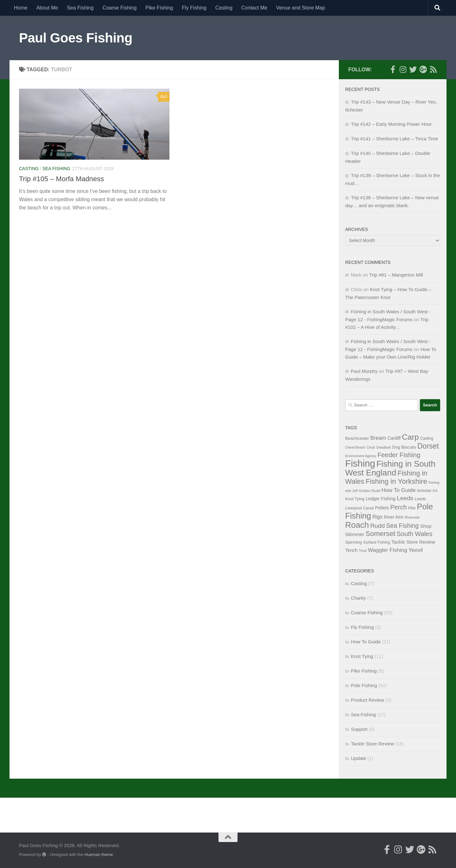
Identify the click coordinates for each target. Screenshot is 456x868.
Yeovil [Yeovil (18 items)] (416, 550)
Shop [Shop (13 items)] (426, 526)
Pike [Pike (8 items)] (412, 508)
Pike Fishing (159, 8)
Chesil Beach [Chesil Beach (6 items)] (355, 447)
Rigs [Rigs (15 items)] (377, 517)
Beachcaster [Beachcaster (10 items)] (357, 438)
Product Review (367, 700)
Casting (224, 8)
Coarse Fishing (120, 8)
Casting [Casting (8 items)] (427, 438)
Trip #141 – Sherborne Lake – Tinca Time (394, 139)
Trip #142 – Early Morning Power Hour (391, 124)
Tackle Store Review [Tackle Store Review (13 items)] (413, 542)
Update (358, 758)
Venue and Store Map (301, 8)
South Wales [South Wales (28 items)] (415, 534)
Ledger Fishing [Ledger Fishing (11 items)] (381, 499)
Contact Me (254, 8)
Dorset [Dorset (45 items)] (428, 446)
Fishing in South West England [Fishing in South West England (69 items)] (390, 468)
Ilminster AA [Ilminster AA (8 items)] (427, 491)
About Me (47, 8)
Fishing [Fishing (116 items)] (360, 463)
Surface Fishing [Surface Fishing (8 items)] (377, 542)
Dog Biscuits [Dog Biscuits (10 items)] (404, 447)
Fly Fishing (194, 8)
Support (359, 729)
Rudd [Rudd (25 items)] (377, 526)
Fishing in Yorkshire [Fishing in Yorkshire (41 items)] (396, 481)
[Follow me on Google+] (423, 69)
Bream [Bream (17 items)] (378, 438)
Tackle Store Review (372, 744)
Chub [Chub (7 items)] (371, 447)
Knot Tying (362, 656)
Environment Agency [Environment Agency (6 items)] (361, 456)
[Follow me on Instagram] (403, 69)
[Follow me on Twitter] (413, 69)
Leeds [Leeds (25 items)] (405, 498)
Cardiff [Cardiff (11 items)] (394, 438)
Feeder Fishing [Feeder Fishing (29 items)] (399, 455)
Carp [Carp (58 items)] (410, 437)
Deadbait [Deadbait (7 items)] (383, 447)
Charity (358, 598)
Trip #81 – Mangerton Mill (396, 275)
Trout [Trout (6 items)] (363, 551)
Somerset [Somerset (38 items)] (380, 534)
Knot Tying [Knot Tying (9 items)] (355, 499)
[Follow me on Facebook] (393, 69)
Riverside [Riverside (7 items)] (412, 517)
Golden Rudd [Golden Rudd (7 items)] (369, 491)
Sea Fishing (80, 8)
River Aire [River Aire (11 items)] (393, 517)
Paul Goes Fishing (76, 38)
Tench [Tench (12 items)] (351, 550)
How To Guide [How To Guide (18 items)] (399, 490)
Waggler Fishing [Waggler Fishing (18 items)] (388, 550)
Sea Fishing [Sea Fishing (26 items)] (402, 526)
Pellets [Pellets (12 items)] (382, 508)
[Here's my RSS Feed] (433, 69)
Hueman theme (99, 855)
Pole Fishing (364, 685)
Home (21, 8)
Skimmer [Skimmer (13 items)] (355, 534)
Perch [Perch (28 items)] (398, 507)
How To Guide (366, 642)
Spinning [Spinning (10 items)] (354, 542)
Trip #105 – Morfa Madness (61, 179)
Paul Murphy (364, 371)
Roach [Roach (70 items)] (357, 525)
